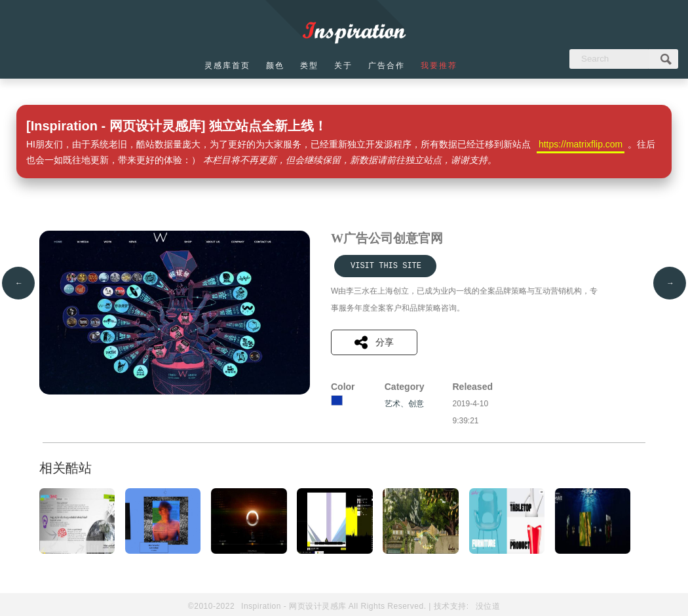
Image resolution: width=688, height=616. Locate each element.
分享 (374, 342)
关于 (343, 66)
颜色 (275, 66)
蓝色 (337, 400)
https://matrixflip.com (581, 144)
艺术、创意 (404, 404)
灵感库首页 (227, 66)
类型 (309, 66)
